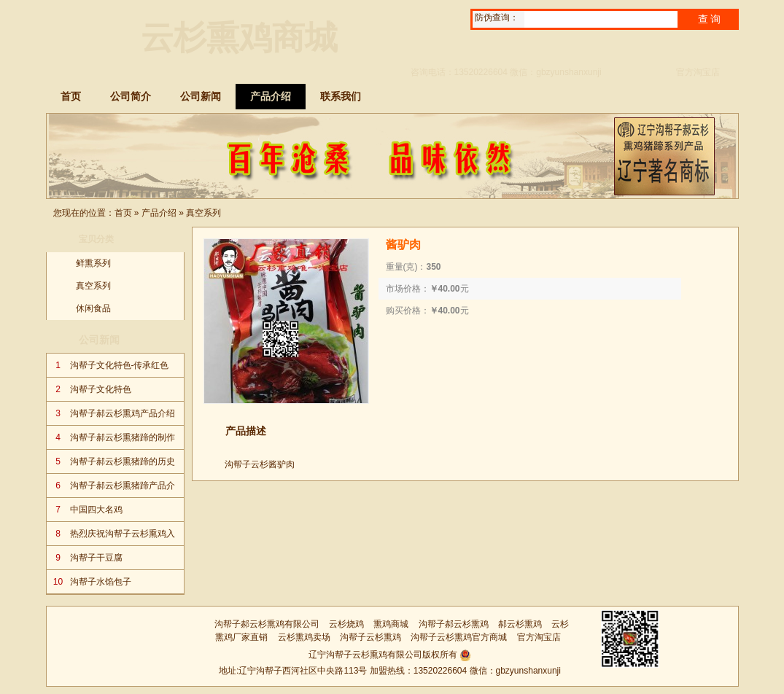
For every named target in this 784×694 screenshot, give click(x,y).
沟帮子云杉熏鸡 (370, 637)
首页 (123, 213)
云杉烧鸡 (346, 624)
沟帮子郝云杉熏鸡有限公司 (267, 624)
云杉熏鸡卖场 (304, 637)
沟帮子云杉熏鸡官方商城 (459, 637)
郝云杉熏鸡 (520, 624)
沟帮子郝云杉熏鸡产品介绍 (123, 413)
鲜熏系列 (93, 263)
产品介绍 (159, 213)
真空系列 (203, 213)
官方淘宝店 (698, 72)
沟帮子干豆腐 (96, 558)
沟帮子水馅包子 (101, 582)
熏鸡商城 (391, 624)
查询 (710, 19)
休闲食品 (93, 308)
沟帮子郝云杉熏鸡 (454, 624)
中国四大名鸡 (96, 510)
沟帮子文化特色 (101, 389)
